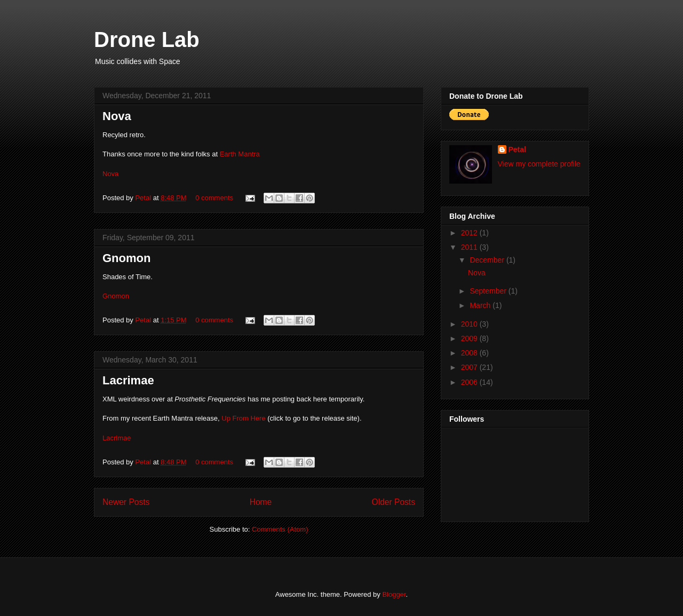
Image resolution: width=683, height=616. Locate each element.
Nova (117, 116)
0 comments (214, 198)
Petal (144, 198)
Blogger (394, 594)
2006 (470, 382)
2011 (470, 247)
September (489, 291)
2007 (470, 367)
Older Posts (394, 502)
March (481, 305)
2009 (470, 338)
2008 (470, 353)
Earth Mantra (240, 154)
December (488, 260)
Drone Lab (147, 40)
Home (261, 502)
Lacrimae (128, 380)
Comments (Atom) (280, 529)
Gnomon (126, 258)
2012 (470, 233)
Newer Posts (126, 502)
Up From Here (243, 418)
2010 (470, 324)
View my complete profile (539, 164)
